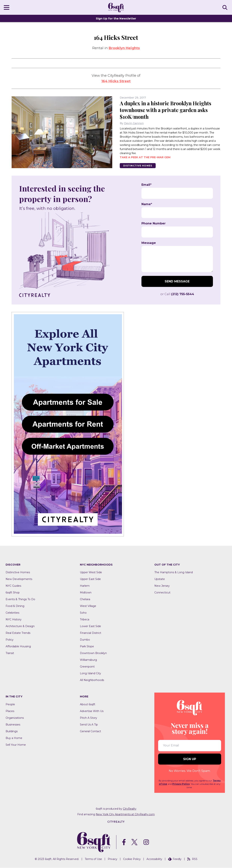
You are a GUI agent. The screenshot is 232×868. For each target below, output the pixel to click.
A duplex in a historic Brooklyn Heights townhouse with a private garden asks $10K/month (167, 110)
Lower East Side (90, 626)
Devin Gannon (134, 123)
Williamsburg (88, 660)
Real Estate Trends (18, 633)
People (10, 705)
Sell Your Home (16, 745)
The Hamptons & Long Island (174, 572)
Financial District (91, 633)
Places (10, 711)
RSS (192, 859)
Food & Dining (15, 606)
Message (149, 243)
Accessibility (154, 859)
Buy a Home (14, 738)
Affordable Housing (18, 647)
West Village (88, 606)
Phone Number (154, 224)
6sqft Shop (13, 593)
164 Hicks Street (116, 81)
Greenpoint (87, 667)
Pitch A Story (88, 718)
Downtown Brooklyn (93, 653)
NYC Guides (13, 586)
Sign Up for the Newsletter (116, 18)
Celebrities (12, 613)
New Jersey (162, 586)
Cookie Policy (132, 859)
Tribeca (85, 620)
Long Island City (90, 673)
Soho (83, 613)
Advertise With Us (92, 711)
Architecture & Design (20, 626)
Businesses (13, 725)
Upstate (160, 579)
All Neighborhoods (92, 680)
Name (147, 204)
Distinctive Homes (138, 166)
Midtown (86, 593)
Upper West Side (91, 572)
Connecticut (162, 593)
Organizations (15, 718)
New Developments (19, 579)
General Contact (90, 731)
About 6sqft (88, 705)
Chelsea (85, 599)
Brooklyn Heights (124, 48)
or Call (177, 294)
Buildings (12, 731)
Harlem (85, 586)
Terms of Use (93, 859)
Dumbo (85, 640)
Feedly (175, 859)
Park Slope (87, 647)
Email (146, 185)
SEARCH (225, 7)
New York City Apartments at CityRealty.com (125, 814)
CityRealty (130, 809)
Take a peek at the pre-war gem (145, 157)
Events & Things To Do (20, 599)
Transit (10, 653)
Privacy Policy (181, 784)
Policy (10, 640)
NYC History (14, 620)
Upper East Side (90, 579)
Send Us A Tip (89, 725)
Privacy (113, 859)
